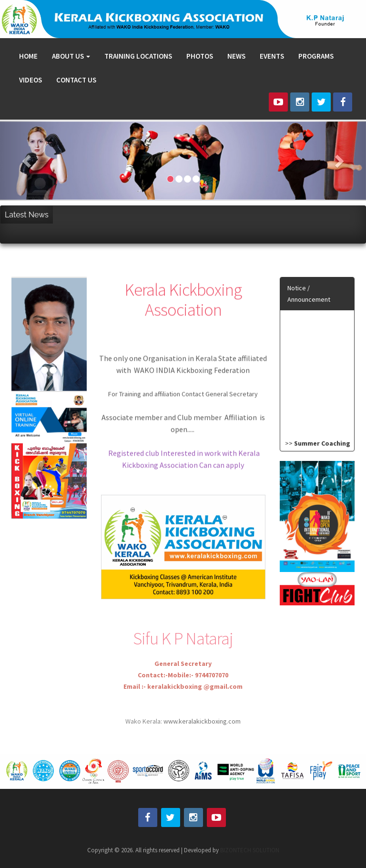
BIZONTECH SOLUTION (250, 850)
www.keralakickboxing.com (201, 740)
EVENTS (272, 56)
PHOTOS (200, 56)
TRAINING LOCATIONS (138, 56)
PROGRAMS (316, 56)
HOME (28, 56)
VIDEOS (30, 80)
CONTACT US (76, 80)
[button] (27, 161)
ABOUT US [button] (71, 56)
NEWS (236, 56)
